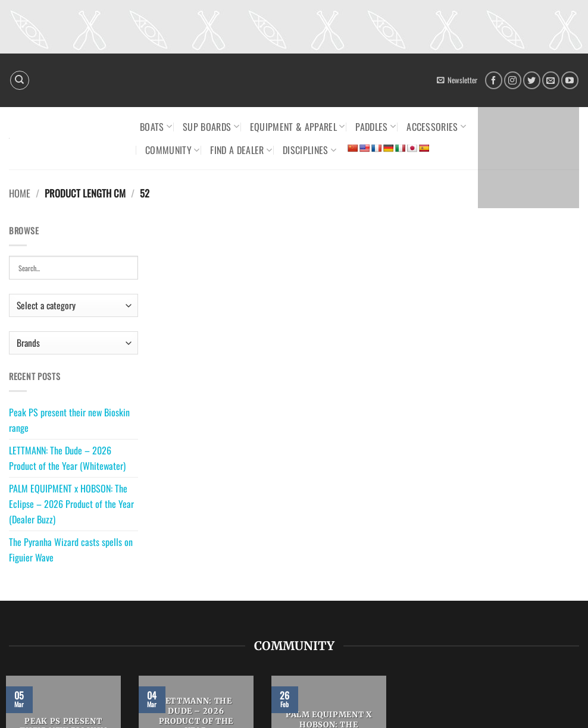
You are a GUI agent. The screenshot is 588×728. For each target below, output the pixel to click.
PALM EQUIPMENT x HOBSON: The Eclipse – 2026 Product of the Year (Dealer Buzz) (71, 503)
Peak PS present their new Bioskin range (69, 420)
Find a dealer (241, 150)
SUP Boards (211, 127)
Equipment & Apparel (298, 127)
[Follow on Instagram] (513, 80)
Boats (156, 127)
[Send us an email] (551, 80)
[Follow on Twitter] (532, 80)
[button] (457, 80)
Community (172, 150)
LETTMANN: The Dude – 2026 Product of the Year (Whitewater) (67, 458)
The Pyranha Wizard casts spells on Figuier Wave (71, 550)
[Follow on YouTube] (570, 80)
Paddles (376, 127)
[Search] (20, 80)
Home (20, 193)
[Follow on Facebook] (494, 80)
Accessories (436, 127)
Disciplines (309, 150)
